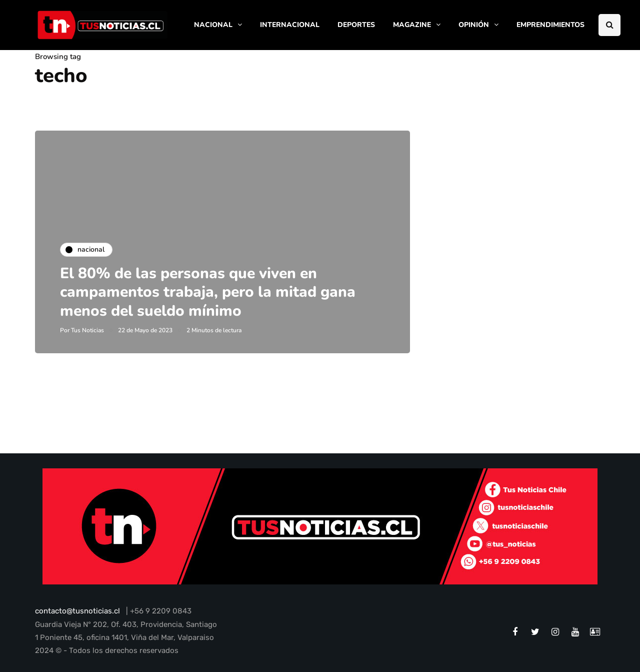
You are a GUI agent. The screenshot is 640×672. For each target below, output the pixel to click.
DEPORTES (356, 25)
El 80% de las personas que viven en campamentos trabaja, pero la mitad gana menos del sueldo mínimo (208, 292)
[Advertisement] (522, 199)
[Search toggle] (609, 25)
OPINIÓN (474, 25)
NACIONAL (213, 25)
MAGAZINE (412, 25)
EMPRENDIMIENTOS (550, 25)
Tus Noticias (87, 330)
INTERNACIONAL (290, 25)
